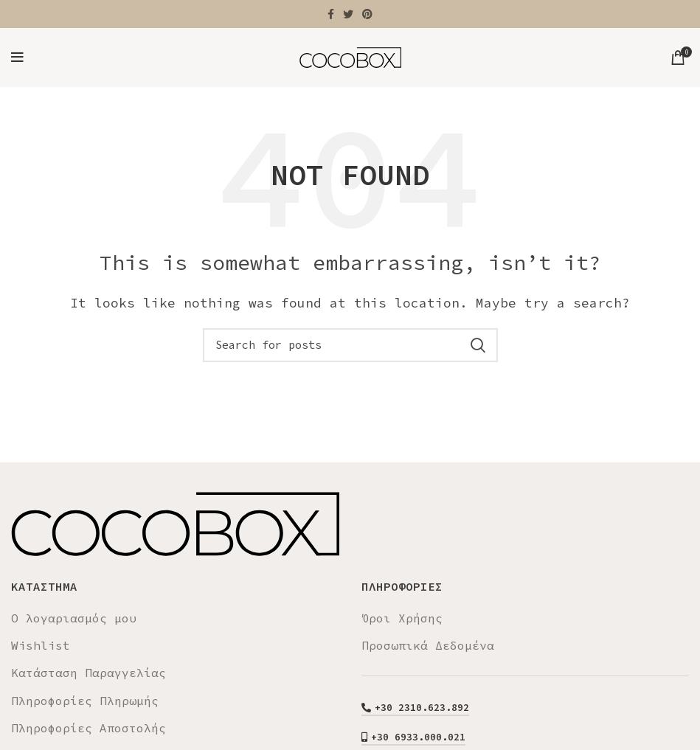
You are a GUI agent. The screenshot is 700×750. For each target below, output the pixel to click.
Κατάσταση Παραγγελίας (89, 673)
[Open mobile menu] (17, 58)
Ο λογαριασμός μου (74, 618)
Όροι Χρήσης (402, 618)
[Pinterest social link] (367, 14)
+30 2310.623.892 (415, 708)
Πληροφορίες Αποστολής (89, 728)
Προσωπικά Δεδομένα (428, 645)
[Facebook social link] (331, 14)
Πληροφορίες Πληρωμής (85, 701)
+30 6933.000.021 (413, 737)
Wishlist (41, 645)
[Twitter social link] (348, 14)
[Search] (350, 345)
